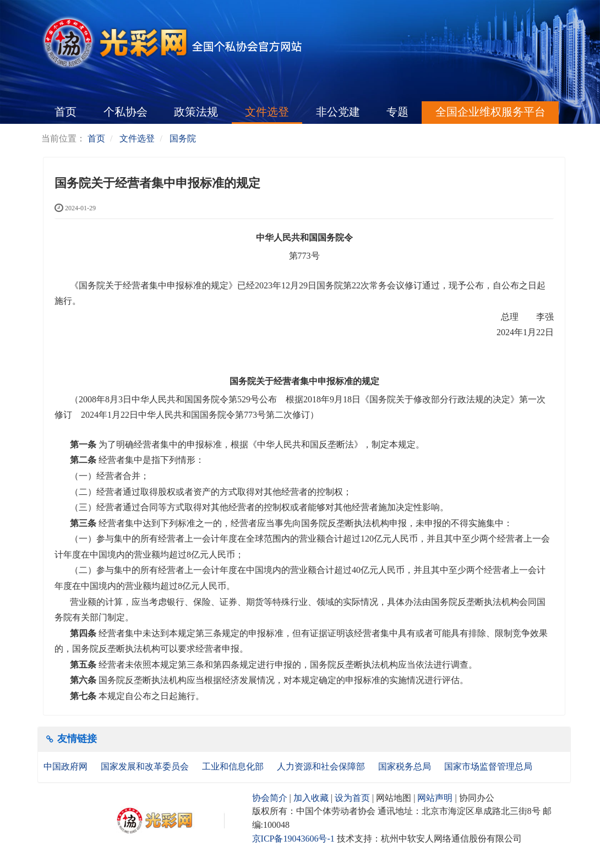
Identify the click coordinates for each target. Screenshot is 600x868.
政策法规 (196, 112)
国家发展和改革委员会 (146, 766)
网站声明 (435, 798)
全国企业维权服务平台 (490, 112)
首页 (66, 112)
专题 (397, 112)
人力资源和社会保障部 (322, 766)
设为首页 (352, 798)
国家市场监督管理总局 (488, 766)
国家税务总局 (406, 766)
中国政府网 (67, 766)
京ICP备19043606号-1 (293, 839)
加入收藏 (311, 798)
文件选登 (267, 112)
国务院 (183, 138)
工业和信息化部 (234, 766)
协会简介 (270, 798)
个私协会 (126, 112)
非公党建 (338, 112)
